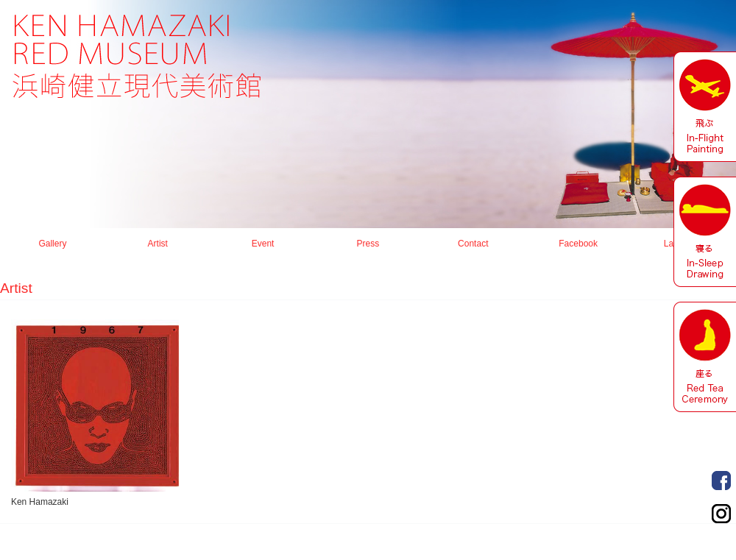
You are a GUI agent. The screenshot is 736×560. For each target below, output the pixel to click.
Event (263, 244)
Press (368, 244)
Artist (158, 244)
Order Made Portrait (721, 481)
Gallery (52, 244)
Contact (473, 244)
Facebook (578, 244)
